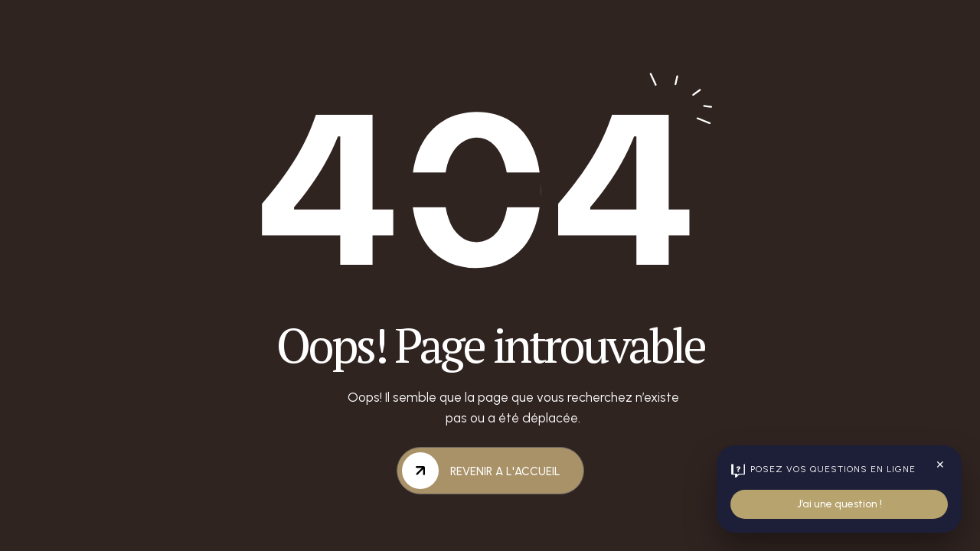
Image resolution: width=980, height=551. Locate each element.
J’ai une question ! (840, 504)
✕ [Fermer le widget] (940, 465)
